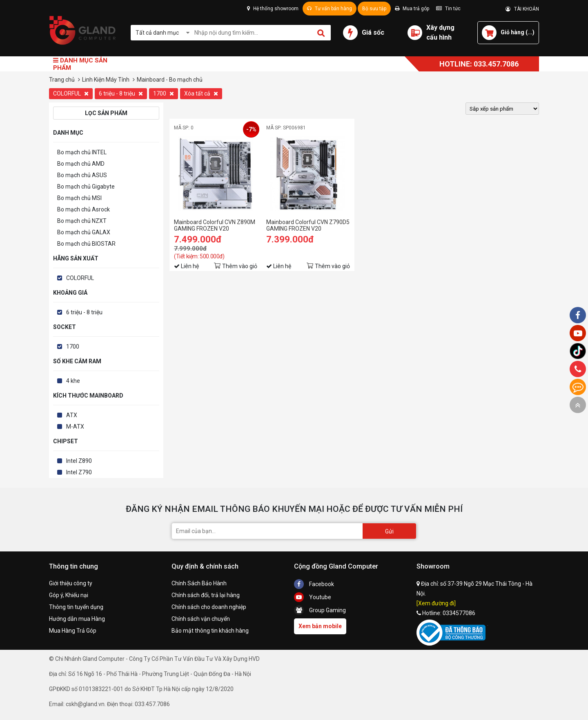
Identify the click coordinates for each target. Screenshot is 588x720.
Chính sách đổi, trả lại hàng (206, 595)
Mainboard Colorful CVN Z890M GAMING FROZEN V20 (215, 225)
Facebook (314, 584)
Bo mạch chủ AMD (81, 164)
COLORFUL (71, 93)
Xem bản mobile (320, 626)
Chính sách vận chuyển (201, 619)
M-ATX (75, 427)
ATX (72, 415)
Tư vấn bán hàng (330, 9)
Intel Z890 (79, 461)
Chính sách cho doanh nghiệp (209, 607)
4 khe (73, 381)
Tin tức (448, 9)
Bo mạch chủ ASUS (82, 175)
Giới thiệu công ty (71, 583)
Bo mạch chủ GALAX (84, 232)
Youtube (313, 597)
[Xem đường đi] (436, 603)
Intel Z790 (79, 472)
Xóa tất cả (201, 93)
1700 (164, 93)
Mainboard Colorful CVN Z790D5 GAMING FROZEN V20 (308, 225)
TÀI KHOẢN (522, 9)
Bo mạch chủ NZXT (82, 221)
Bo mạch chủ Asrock (84, 209)
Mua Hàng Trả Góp (73, 631)
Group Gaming (320, 610)
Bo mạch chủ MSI (79, 198)
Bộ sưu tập (374, 9)
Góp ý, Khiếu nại (69, 595)
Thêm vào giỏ (240, 266)
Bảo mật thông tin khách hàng (210, 631)
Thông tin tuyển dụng (76, 607)
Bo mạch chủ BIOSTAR (86, 244)
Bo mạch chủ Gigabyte (86, 187)
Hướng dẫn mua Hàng (77, 619)
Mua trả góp (412, 9)
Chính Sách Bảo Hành (199, 583)
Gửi (389, 531)
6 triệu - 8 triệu (121, 93)
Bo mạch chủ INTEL (82, 152)
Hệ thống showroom (273, 9)
